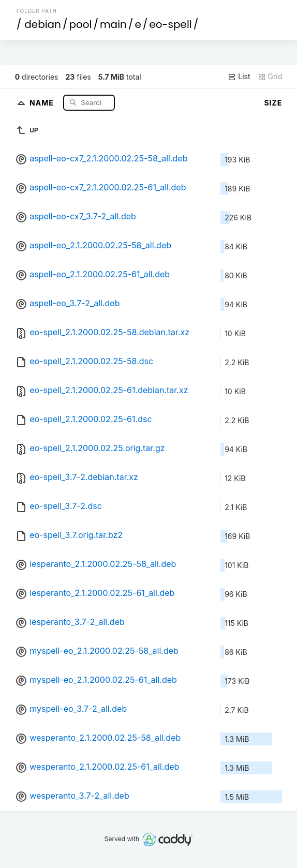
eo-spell (170, 24)
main (113, 24)
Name (43, 102)
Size (273, 103)
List (239, 77)
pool (80, 24)
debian (43, 24)
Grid (270, 77)
